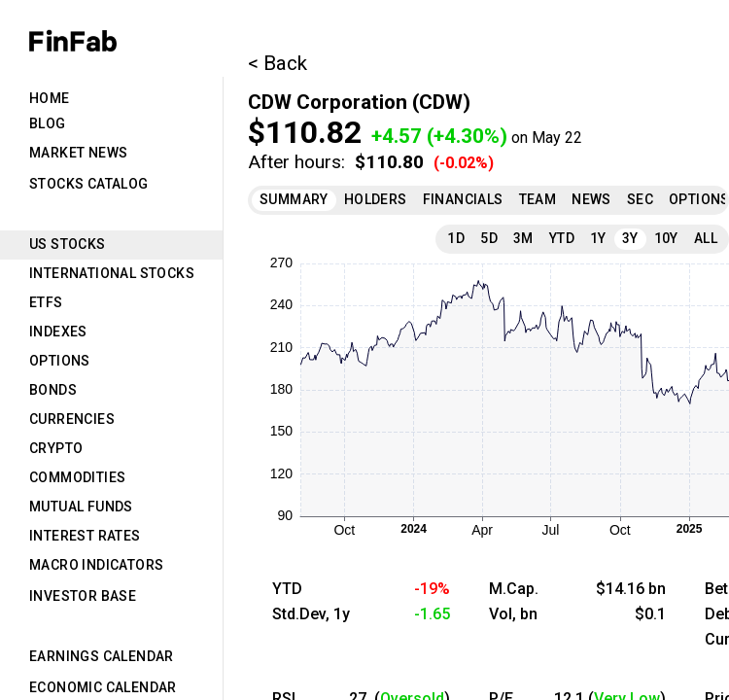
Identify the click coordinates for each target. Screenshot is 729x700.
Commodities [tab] (77, 477)
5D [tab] (489, 238)
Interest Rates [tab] (85, 536)
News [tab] (591, 199)
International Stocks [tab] (112, 273)
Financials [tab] (463, 199)
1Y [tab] (598, 238)
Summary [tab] (294, 199)
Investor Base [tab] (83, 596)
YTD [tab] (562, 238)
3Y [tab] (630, 238)
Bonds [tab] (53, 390)
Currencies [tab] (72, 419)
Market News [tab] (78, 153)
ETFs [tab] (46, 302)
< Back (278, 63)
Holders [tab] (376, 199)
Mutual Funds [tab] (81, 507)
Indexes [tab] (58, 332)
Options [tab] (60, 361)
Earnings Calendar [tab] (102, 656)
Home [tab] (50, 98)
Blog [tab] (48, 123)
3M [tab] (523, 238)
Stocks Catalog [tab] (89, 184)
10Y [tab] (666, 238)
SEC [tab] (640, 199)
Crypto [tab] (56, 448)
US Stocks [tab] (68, 244)
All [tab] (706, 238)
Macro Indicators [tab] (96, 565)
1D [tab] (456, 238)
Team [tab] (538, 199)
